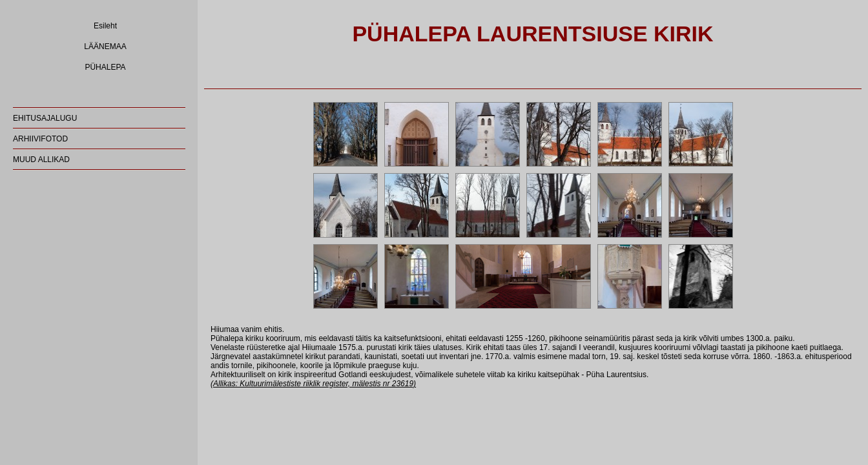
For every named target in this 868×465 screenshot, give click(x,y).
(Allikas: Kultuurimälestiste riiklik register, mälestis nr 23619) (313, 384)
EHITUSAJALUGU (45, 118)
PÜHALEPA (105, 67)
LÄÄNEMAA (105, 46)
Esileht (105, 26)
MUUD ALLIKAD (41, 160)
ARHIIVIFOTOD (40, 139)
